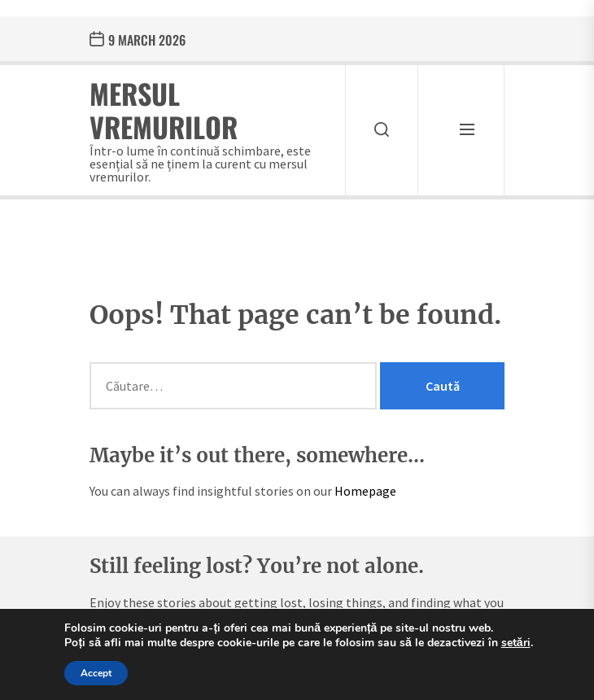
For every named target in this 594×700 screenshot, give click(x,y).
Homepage (365, 491)
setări (516, 643)
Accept (96, 673)
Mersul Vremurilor (164, 110)
